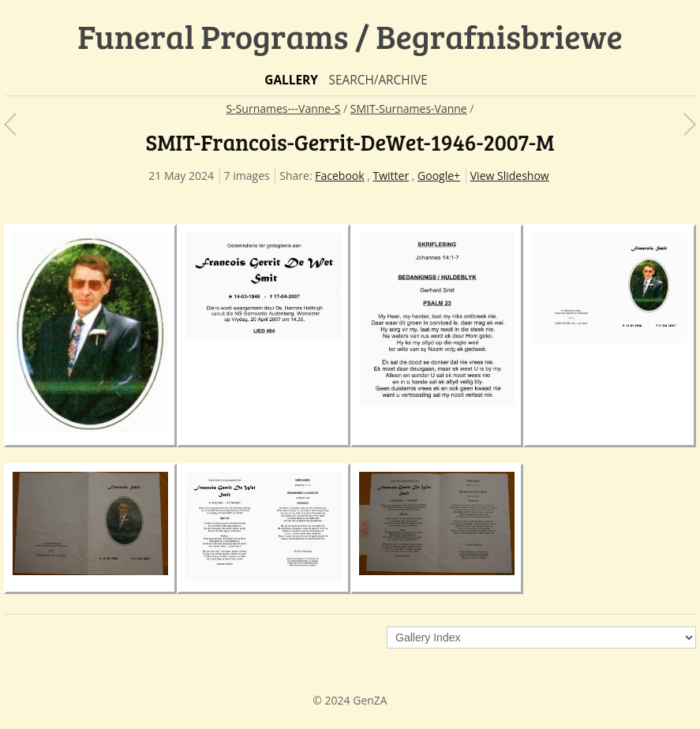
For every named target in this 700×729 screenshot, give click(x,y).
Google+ (439, 176)
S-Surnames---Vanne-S (284, 108)
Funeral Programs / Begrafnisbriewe (350, 36)
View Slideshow (510, 176)
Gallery (291, 80)
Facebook (339, 176)
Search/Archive (378, 80)
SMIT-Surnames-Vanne (409, 108)
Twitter (391, 176)
